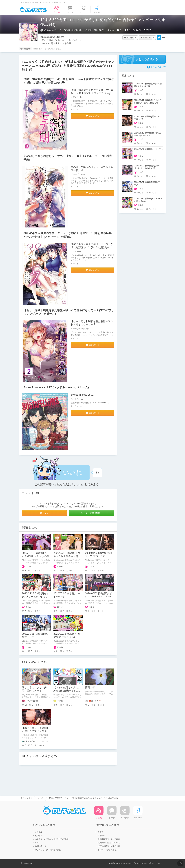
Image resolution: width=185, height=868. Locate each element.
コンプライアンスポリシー (109, 850)
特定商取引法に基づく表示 (109, 839)
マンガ (149, 30)
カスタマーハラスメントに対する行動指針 (53, 839)
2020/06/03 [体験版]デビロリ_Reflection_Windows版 (99, 597)
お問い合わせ (41, 846)
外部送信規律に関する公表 (109, 846)
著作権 (100, 832)
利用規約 (39, 836)
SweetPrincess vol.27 (83, 395)
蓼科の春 (90, 687)
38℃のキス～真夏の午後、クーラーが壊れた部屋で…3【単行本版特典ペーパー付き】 (92, 247)
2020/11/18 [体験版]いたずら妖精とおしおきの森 (148, 85)
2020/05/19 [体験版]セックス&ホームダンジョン (148, 134)
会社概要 (39, 832)
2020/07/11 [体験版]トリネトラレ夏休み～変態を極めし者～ (67, 556)
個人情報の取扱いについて (109, 843)
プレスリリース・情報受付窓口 (48, 850)
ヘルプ (38, 843)
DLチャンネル (33, 9)
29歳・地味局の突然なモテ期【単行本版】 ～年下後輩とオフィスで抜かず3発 (92, 93)
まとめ (41, 798)
